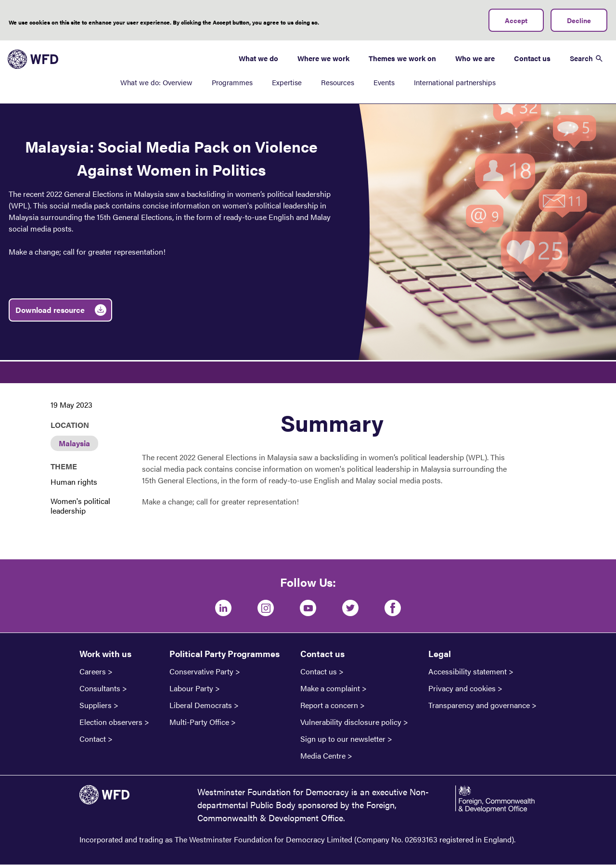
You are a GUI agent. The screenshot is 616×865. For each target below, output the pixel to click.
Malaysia (74, 443)
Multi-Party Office (199, 722)
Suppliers (96, 705)
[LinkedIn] (223, 608)
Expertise (287, 82)
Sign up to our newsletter (343, 739)
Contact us (532, 58)
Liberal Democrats (201, 705)
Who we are (475, 58)
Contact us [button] (322, 653)
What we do (258, 58)
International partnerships (455, 82)
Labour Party (191, 688)
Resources (338, 82)
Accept (516, 20)
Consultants (100, 688)
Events (384, 82)
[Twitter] (350, 608)
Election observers (111, 722)
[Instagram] (266, 608)
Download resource (50, 310)
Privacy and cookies (462, 688)
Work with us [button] (105, 653)
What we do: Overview (156, 82)
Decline (579, 20)
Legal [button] (440, 653)
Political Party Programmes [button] (225, 653)
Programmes (232, 82)
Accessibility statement (468, 671)
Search (581, 58)
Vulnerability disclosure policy (351, 722)
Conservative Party (201, 671)
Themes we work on (402, 58)
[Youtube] (308, 608)
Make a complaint (330, 688)
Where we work (323, 58)
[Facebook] (393, 608)
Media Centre (323, 756)
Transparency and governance (479, 705)
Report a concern (329, 705)
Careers (93, 671)
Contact (93, 739)
